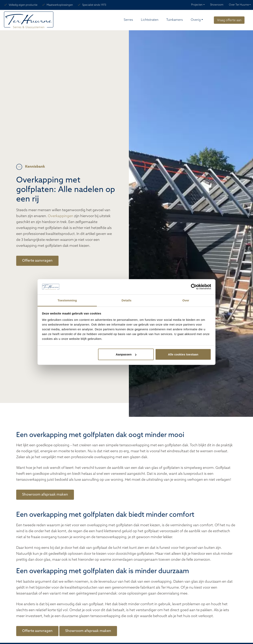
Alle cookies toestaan (183, 354)
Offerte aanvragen (37, 261)
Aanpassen (126, 354)
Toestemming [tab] (67, 300)
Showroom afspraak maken (45, 495)
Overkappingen (61, 216)
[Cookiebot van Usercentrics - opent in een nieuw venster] (194, 287)
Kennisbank (35, 167)
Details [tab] (126, 300)
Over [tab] (186, 300)
